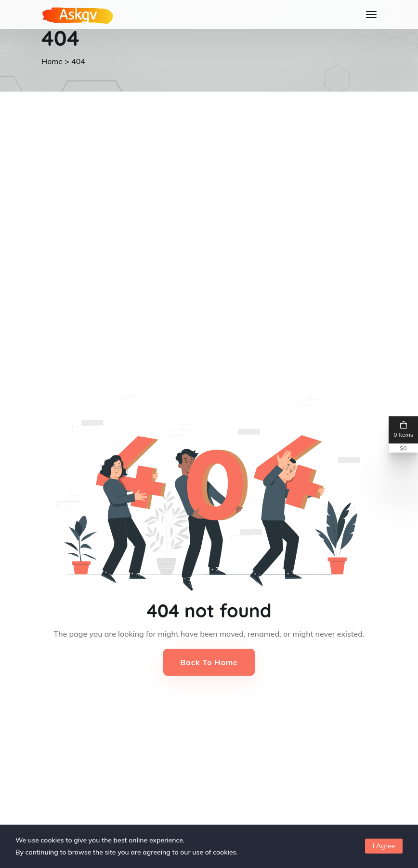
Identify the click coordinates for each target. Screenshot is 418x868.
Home (52, 61)
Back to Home (209, 662)
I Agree (384, 846)
